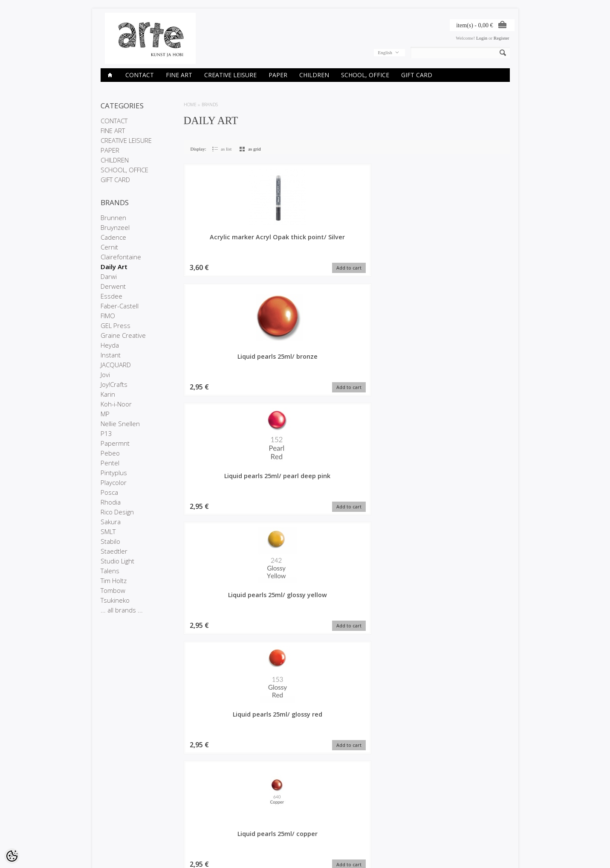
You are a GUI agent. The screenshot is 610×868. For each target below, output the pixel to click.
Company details (118, 816)
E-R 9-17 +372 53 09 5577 (337, 829)
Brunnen (113, 218)
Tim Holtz (114, 581)
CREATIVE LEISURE (230, 75)
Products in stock (188, 823)
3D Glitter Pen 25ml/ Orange (305, 727)
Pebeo (110, 453)
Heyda (110, 345)
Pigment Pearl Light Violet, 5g (222, 727)
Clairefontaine (121, 257)
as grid (254, 149)
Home (190, 105)
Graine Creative (123, 335)
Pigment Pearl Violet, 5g (388, 484)
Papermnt (115, 443)
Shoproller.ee (496, 853)
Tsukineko (115, 600)
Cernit (109, 247)
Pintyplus (114, 473)
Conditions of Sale (120, 830)
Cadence (113, 237)
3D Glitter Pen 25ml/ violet (388, 727)
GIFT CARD (417, 75)
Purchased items (257, 823)
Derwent (113, 286)
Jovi (105, 374)
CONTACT (140, 75)
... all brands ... (122, 610)
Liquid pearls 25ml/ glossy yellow (471, 241)
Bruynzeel (115, 227)
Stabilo (110, 541)
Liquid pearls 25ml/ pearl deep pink (388, 241)
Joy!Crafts (114, 384)
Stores (107, 808)
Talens (110, 571)
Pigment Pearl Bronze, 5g (222, 484)
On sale (178, 816)
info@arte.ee (322, 836)
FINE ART (179, 75)
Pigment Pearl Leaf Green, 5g (471, 606)
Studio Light (117, 561)
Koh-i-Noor (116, 404)
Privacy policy (115, 823)
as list (226, 149)
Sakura (111, 522)
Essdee (111, 296)
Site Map (179, 830)
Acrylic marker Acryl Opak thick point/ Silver (222, 245)
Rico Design (117, 512)
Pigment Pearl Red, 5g (471, 359)
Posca (109, 492)
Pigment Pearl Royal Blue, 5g (305, 484)
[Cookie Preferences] (12, 856)
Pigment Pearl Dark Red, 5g (388, 606)
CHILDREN (314, 75)
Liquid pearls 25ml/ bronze (305, 241)
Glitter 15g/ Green (388, 359)
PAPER (278, 75)
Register (502, 38)
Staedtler (114, 551)
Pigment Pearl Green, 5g (305, 606)
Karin (108, 394)
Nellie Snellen (120, 424)
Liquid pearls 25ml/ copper (305, 363)
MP (105, 414)
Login (482, 38)
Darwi (109, 276)
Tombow (113, 590)
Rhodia (111, 502)
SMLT (108, 531)
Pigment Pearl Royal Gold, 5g (471, 484)
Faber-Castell (120, 306)
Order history (253, 816)
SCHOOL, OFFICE (365, 75)
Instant (111, 355)
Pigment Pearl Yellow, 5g (471, 727)
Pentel (110, 463)
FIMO (108, 316)
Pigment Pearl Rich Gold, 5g (222, 606)
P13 (106, 433)
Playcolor (114, 482)
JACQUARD (116, 365)
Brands (210, 105)
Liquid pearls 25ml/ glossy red (222, 363)
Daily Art (114, 267)
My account (252, 808)
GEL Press (116, 325)
